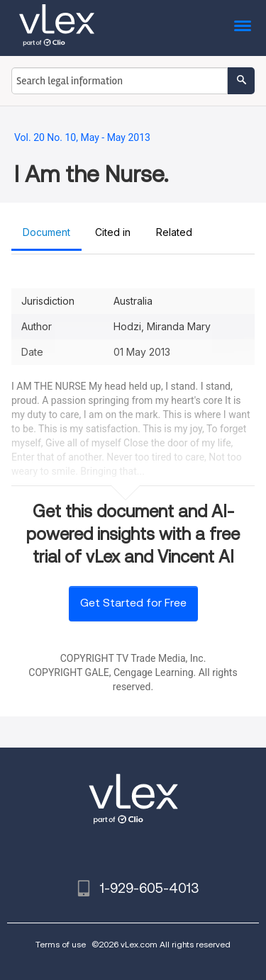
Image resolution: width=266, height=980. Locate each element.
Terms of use (61, 944)
